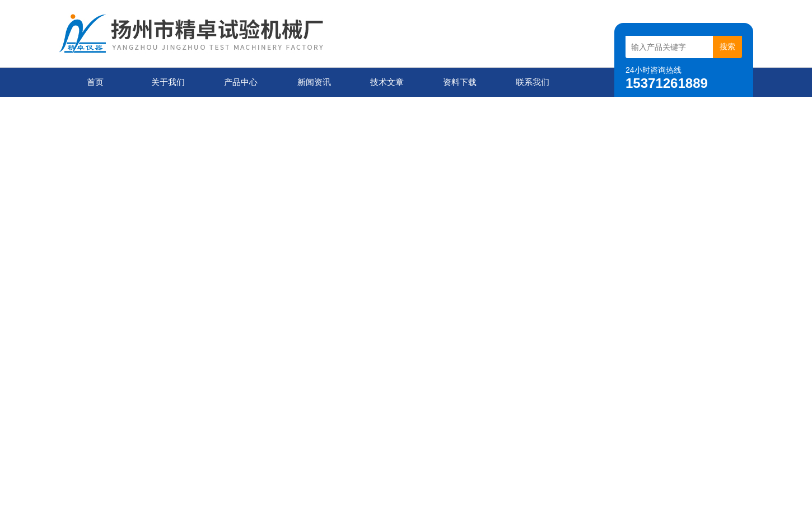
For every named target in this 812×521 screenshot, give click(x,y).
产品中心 (241, 82)
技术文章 (387, 82)
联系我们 (533, 82)
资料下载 (460, 82)
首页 (95, 82)
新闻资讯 (314, 82)
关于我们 (168, 82)
